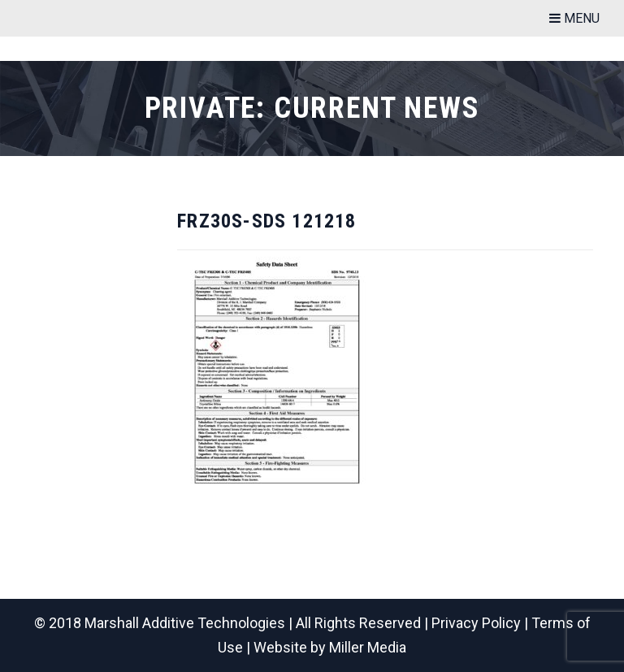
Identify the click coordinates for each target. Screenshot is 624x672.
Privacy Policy (476, 623)
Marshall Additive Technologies (185, 623)
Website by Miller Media (330, 647)
